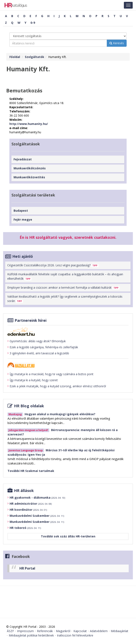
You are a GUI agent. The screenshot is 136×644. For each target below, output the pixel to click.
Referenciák (45, 631)
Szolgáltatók (35, 57)
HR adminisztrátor (31, 504)
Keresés (117, 43)
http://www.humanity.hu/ (29, 124)
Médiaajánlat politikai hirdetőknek (31, 635)
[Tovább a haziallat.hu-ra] (68, 365)
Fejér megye (23, 219)
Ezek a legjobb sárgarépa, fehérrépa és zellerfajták (43, 347)
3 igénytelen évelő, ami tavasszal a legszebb (38, 353)
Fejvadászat (23, 159)
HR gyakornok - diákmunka (37, 497)
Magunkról (63, 631)
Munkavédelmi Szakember (37, 516)
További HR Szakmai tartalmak (31, 471)
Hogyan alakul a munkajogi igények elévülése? (60, 414)
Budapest (21, 211)
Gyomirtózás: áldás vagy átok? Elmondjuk (37, 341)
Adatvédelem (99, 631)
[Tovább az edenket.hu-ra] (68, 332)
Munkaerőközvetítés (29, 177)
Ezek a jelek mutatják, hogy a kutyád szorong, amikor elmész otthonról (57, 386)
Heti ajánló (23, 256)
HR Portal (27, 568)
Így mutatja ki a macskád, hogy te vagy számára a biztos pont (50, 374)
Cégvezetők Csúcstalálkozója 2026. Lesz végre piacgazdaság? (53, 265)
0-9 (33, 23)
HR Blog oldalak (29, 406)
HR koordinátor (28, 510)
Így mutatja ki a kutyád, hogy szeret (33, 380)
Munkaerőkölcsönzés (30, 168)
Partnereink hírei (31, 320)
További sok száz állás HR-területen (68, 536)
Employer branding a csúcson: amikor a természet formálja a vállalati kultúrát (63, 287)
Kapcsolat (80, 631)
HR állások (24, 491)
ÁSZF (10, 631)
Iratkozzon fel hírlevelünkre (75, 635)
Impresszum (25, 631)
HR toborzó (25, 528)
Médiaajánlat (120, 631)
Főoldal (15, 57)
